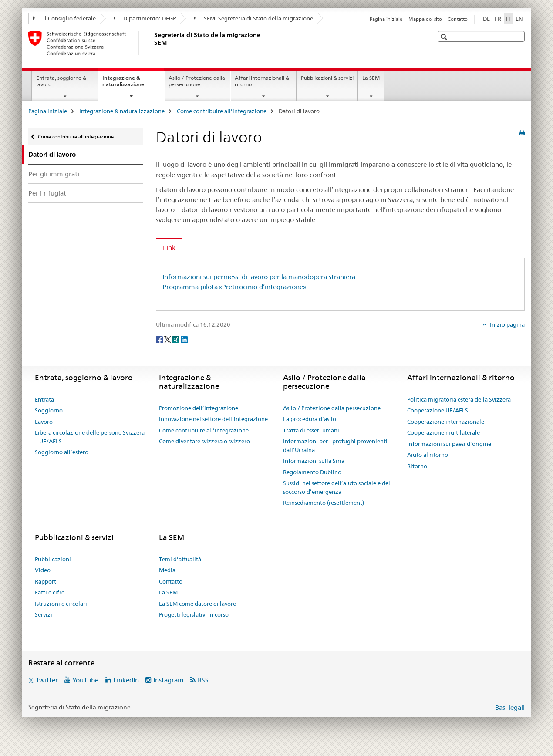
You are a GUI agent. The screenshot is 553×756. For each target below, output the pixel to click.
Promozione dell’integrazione (199, 408)
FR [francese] (498, 19)
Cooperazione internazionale (446, 422)
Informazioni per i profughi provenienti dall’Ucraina (335, 445)
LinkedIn (126, 680)
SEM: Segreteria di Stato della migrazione (253, 18)
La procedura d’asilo (310, 419)
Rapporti (46, 581)
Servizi (44, 614)
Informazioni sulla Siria (314, 461)
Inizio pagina (507, 324)
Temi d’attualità (180, 559)
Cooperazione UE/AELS (438, 410)
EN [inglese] (519, 19)
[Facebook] (160, 339)
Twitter (47, 680)
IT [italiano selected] (508, 19)
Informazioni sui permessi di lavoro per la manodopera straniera (259, 277)
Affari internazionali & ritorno (262, 81)
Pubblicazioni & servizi (327, 78)
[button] (445, 37)
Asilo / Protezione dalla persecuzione (197, 81)
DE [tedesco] (486, 19)
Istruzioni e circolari (61, 604)
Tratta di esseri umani (311, 430)
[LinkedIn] (184, 339)
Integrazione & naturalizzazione (133, 84)
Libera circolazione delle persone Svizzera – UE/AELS (90, 437)
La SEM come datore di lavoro (198, 604)
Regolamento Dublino (312, 472)
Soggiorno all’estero (62, 452)
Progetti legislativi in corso (194, 614)
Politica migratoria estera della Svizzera (459, 399)
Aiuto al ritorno (428, 455)
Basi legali (510, 707)
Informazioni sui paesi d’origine (449, 444)
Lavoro (44, 422)
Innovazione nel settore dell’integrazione (213, 419)
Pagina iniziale (386, 19)
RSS (203, 680)
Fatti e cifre (50, 592)
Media (167, 570)
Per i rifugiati (48, 193)
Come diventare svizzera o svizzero (204, 441)
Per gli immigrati (54, 174)
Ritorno (417, 466)
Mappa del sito (425, 19)
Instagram (169, 680)
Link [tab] (169, 248)
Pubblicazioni (53, 559)
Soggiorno (49, 410)
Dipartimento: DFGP (145, 18)
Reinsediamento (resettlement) (324, 503)
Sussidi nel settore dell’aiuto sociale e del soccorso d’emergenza (337, 487)
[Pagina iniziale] (152, 43)
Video (43, 570)
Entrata (44, 399)
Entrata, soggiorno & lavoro (61, 81)
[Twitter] (168, 339)
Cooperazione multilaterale (443, 432)
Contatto (458, 19)
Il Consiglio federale (64, 18)
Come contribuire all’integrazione (222, 111)
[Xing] (177, 339)
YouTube (85, 680)
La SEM (371, 78)
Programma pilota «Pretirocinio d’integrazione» (234, 287)
